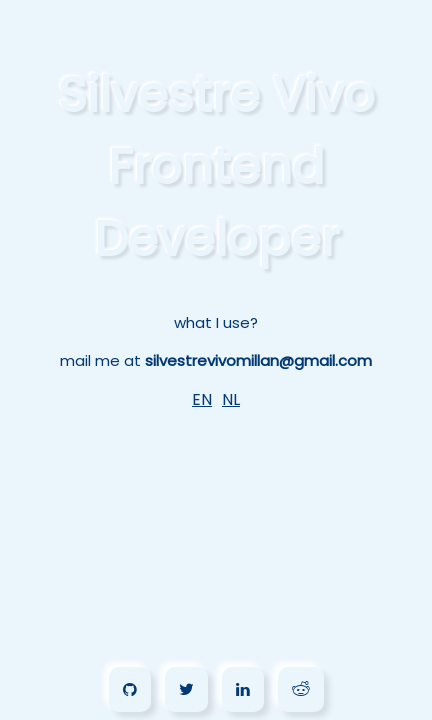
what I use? (216, 322)
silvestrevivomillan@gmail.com (258, 360)
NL (231, 399)
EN (202, 399)
